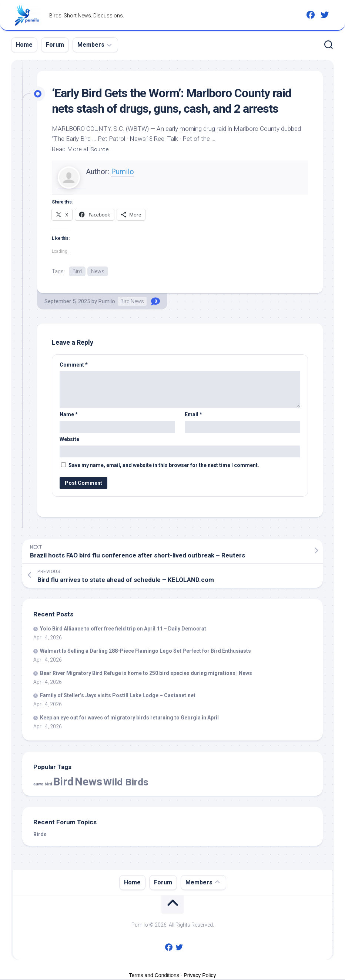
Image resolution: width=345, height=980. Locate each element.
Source (100, 149)
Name (69, 415)
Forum (55, 45)
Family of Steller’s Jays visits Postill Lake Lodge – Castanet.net (118, 696)
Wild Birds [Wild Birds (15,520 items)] (126, 783)
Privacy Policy (200, 976)
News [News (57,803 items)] (88, 782)
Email (193, 415)
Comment (74, 365)
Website (69, 440)
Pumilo (123, 172)
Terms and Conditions (154, 976)
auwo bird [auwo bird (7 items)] (43, 785)
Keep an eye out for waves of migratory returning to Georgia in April (129, 718)
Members (91, 45)
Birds (40, 835)
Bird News (132, 302)
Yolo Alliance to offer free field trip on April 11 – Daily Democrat (123, 629)
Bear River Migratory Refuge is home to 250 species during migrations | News (146, 674)
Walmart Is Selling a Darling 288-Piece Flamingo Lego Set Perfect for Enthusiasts (145, 652)
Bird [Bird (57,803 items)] (63, 782)
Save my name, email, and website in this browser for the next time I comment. (164, 466)
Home (24, 45)
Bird (77, 271)
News (98, 271)
